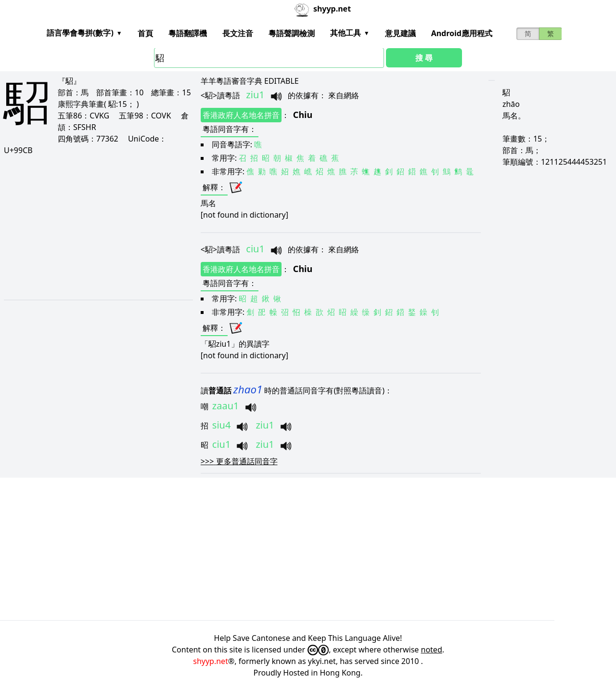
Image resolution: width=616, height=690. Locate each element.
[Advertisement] (96, 227)
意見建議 (400, 33)
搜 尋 (424, 58)
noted (432, 650)
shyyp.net (211, 661)
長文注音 (238, 33)
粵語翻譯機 (188, 33)
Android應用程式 (462, 33)
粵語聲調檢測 (292, 33)
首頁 (145, 33)
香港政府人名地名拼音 (241, 115)
